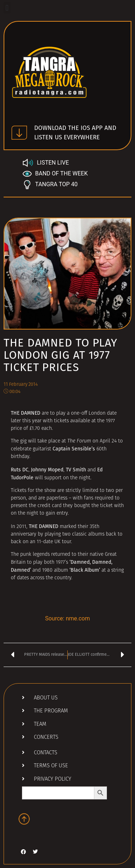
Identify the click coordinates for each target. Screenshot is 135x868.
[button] (7, 8)
